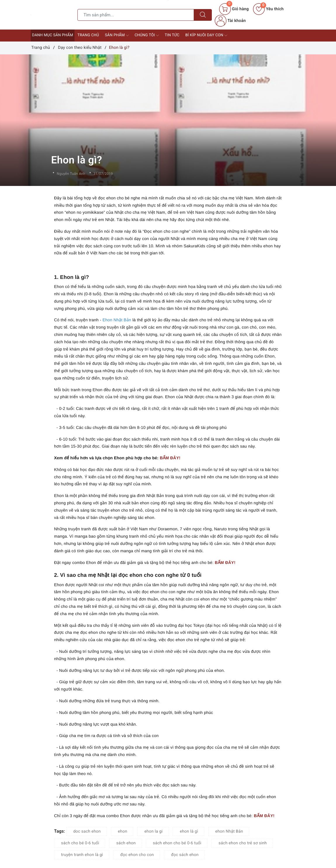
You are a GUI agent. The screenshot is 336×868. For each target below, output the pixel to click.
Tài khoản (230, 21)
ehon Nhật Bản (229, 831)
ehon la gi (154, 831)
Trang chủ (88, 35)
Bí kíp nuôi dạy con (206, 35)
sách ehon (126, 843)
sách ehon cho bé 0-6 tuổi (177, 843)
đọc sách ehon (185, 855)
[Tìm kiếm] (203, 15)
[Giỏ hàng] (234, 9)
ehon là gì (189, 831)
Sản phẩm (117, 35)
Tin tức (172, 35)
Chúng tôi (147, 35)
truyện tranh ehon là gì (82, 855)
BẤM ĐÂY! (170, 458)
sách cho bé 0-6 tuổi (80, 843)
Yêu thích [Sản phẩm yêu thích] (268, 9)
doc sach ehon (87, 831)
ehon (123, 831)
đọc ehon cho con (137, 855)
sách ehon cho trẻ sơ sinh (243, 843)
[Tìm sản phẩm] (136, 15)
